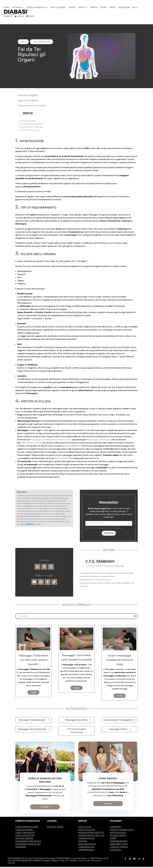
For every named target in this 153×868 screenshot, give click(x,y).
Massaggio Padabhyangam (32, 721)
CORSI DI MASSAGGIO (36, 8)
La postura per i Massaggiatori (118, 721)
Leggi (33, 694)
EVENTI (103, 8)
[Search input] (75, 617)
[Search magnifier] (135, 617)
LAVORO (72, 8)
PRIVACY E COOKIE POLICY (122, 831)
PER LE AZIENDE (58, 8)
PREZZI (113, 8)
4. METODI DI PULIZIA (28, 131)
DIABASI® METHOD (119, 842)
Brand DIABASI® (63, 459)
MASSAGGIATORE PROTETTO (91, 834)
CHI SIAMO (17, 8)
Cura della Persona (41, 43)
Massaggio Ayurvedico (76, 721)
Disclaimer (30, 525)
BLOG (135, 8)
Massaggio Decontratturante (32, 730)
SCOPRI (45, 808)
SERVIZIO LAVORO (55, 828)
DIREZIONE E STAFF (119, 845)
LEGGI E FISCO (85, 828)
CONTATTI (8, 17)
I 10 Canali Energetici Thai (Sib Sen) (76, 732)
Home (23, 43)
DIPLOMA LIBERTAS (24, 840)
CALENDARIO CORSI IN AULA (28, 842)
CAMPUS (94, 8)
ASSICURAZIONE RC (87, 845)
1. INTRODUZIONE (27, 122)
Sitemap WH (85, 861)
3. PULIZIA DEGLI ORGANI (30, 128)
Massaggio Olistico (118, 730)
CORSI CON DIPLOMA (25, 837)
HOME (6, 8)
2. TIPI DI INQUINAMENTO (31, 125)
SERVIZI (82, 8)
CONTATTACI (115, 828)
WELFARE (83, 842)
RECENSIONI (124, 8)
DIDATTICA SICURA (87, 831)
